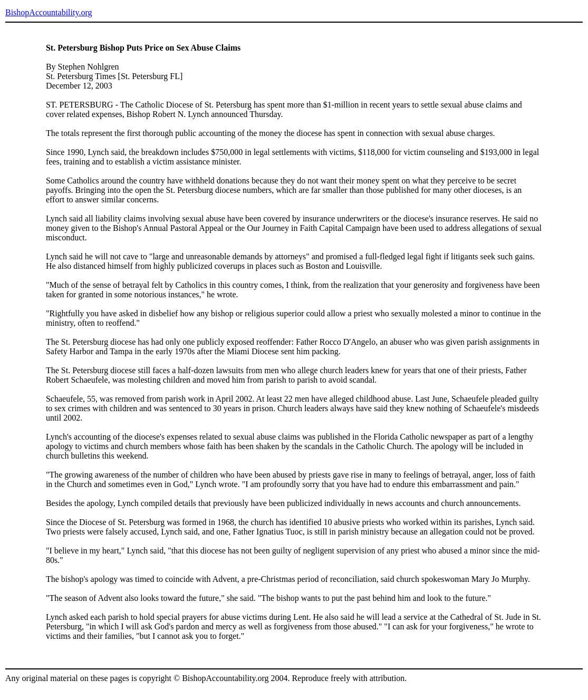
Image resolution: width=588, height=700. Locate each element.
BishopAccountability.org (49, 12)
